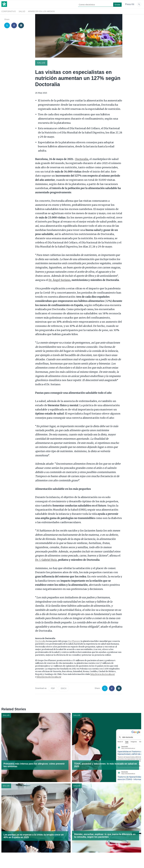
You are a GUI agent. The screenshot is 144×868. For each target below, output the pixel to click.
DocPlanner (74, 641)
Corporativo (9, 11)
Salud (22, 11)
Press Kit (130, 4)
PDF (53, 688)
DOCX (64, 688)
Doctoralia (40, 641)
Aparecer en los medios (41, 11)
